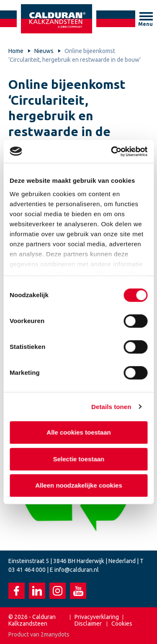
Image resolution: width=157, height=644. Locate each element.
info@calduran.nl (77, 570)
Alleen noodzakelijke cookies (79, 485)
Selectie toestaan (78, 459)
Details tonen (111, 407)
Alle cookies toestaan (78, 432)
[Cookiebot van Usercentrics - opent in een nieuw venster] (112, 152)
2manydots (55, 634)
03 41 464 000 (27, 570)
